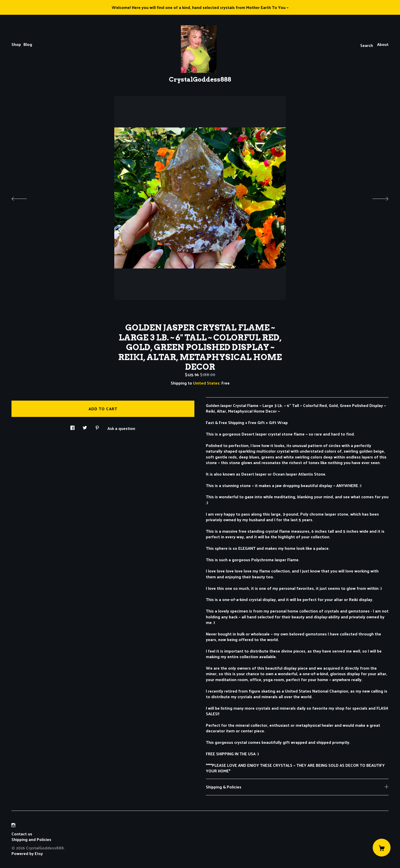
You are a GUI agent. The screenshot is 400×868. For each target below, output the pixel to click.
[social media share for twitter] (85, 426)
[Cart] (382, 848)
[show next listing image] (376, 197)
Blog (28, 44)
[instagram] (13, 825)
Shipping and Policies (31, 839)
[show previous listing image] (24, 197)
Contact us (22, 834)
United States (206, 383)
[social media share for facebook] (72, 426)
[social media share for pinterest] (97, 426)
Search (367, 45)
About (383, 44)
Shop (16, 44)
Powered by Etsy (27, 853)
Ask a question (121, 428)
